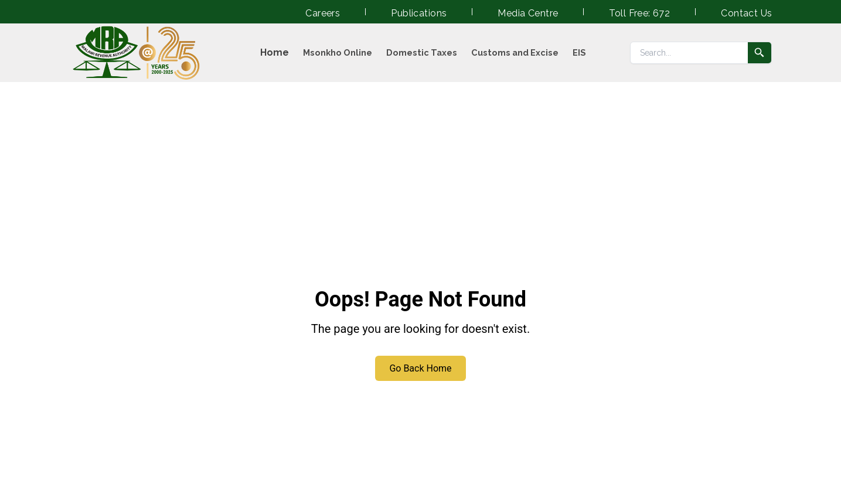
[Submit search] (760, 53)
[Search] (689, 53)
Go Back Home (420, 368)
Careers (323, 13)
